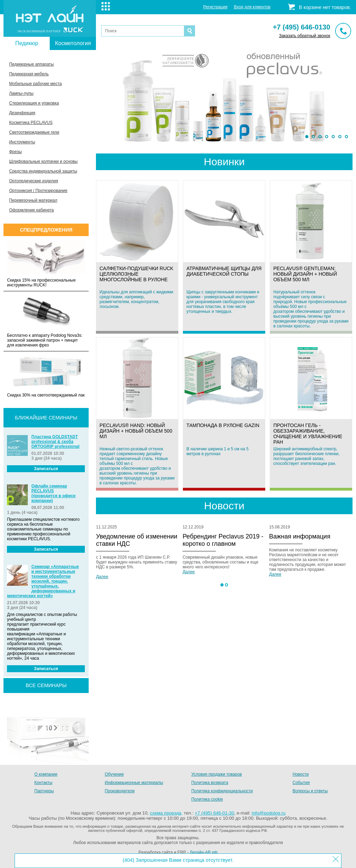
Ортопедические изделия (34, 181)
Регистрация (215, 7)
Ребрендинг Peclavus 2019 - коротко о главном (223, 540)
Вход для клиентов (252, 7)
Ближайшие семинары (46, 418)
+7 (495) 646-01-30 (214, 813)
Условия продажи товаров (217, 774)
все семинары (46, 685)
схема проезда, (166, 813)
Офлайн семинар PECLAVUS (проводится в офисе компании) (53, 493)
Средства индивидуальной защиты (43, 171)
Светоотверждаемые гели (34, 132)
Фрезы (15, 152)
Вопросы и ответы (310, 791)
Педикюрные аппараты (31, 64)
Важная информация (300, 536)
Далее (102, 577)
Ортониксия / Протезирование (38, 191)
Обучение (114, 774)
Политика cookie (207, 799)
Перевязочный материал (33, 200)
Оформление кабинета (31, 210)
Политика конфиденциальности (222, 791)
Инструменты (22, 142)
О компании (46, 774)
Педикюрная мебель (29, 74)
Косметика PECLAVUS (31, 123)
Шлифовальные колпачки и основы (43, 161)
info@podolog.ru (269, 813)
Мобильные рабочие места (35, 84)
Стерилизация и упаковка (34, 103)
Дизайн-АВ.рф (203, 852)
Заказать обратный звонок (304, 36)
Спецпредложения (46, 230)
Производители (120, 791)
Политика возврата (210, 783)
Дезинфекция (22, 113)
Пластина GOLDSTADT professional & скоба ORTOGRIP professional (55, 442)
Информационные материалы (134, 783)
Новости (301, 774)
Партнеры (44, 791)
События (301, 783)
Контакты (43, 783)
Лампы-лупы (21, 93)
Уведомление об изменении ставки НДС (137, 540)
